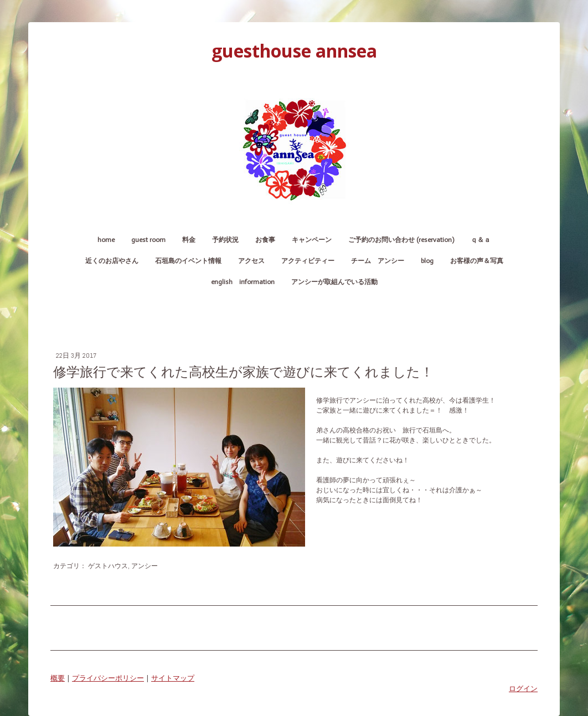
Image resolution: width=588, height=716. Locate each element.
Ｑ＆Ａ (481, 240)
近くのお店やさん (112, 261)
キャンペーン (312, 240)
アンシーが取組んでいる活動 (334, 282)
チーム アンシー (378, 261)
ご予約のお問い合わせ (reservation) (401, 240)
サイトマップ (173, 678)
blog (427, 261)
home (106, 240)
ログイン (523, 688)
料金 (189, 240)
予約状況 (225, 240)
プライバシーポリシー (108, 678)
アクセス (251, 261)
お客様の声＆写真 (477, 261)
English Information (243, 282)
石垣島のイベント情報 (188, 261)
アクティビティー (308, 261)
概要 (58, 678)
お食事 (265, 240)
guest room (148, 240)
